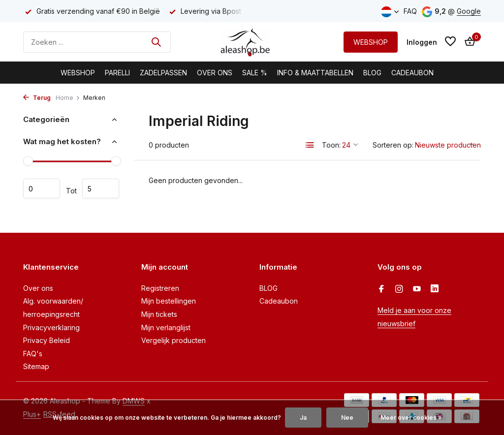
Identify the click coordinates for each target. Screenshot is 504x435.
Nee (347, 418)
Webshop (78, 73)
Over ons (38, 288)
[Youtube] (417, 289)
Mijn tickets (159, 314)
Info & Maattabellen (315, 73)
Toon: (331, 145)
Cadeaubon (412, 73)
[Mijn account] (422, 42)
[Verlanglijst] (450, 42)
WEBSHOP (371, 42)
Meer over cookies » (411, 418)
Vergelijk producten (173, 340)
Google (469, 11)
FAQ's (33, 354)
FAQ (410, 11)
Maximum (101, 188)
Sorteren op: (393, 145)
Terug (37, 98)
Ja (303, 418)
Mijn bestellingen (169, 301)
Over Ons (215, 73)
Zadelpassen (163, 73)
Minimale (42, 188)
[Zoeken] (97, 42)
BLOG (372, 73)
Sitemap (36, 366)
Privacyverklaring (51, 327)
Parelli (117, 73)
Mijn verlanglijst (166, 327)
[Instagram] (399, 289)
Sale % (255, 73)
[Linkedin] (435, 289)
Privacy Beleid (47, 340)
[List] (310, 145)
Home (68, 98)
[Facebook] (381, 289)
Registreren (160, 288)
